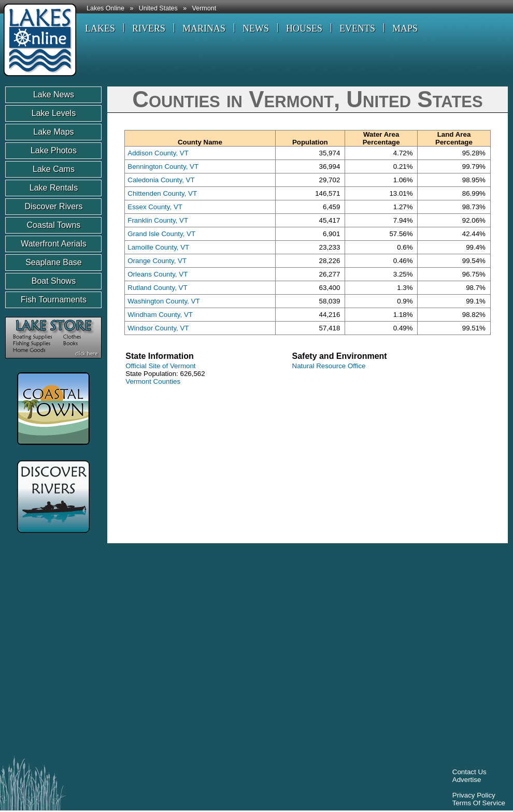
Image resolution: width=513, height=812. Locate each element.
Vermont (204, 8)
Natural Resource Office (329, 366)
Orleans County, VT (158, 274)
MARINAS (204, 28)
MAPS (405, 28)
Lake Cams (54, 169)
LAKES (100, 28)
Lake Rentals (54, 188)
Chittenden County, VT (162, 193)
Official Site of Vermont (160, 366)
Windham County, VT (160, 315)
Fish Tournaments (54, 300)
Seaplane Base (54, 262)
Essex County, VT (155, 207)
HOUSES (304, 28)
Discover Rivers (53, 206)
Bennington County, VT (163, 166)
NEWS (256, 28)
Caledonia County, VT (161, 180)
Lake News (54, 95)
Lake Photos (54, 150)
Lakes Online (105, 8)
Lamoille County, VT (158, 247)
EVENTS (357, 28)
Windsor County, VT (158, 328)
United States (158, 8)
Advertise (467, 780)
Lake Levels (54, 113)
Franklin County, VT (158, 220)
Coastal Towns (54, 225)
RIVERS (149, 28)
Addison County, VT (158, 153)
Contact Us (469, 772)
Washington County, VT (163, 301)
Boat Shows (54, 281)
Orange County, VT (157, 261)
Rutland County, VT (157, 288)
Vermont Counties (153, 381)
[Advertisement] (97, 652)
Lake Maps (53, 132)
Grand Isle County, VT (161, 234)
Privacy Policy (474, 795)
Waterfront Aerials (54, 244)
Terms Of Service (479, 803)
